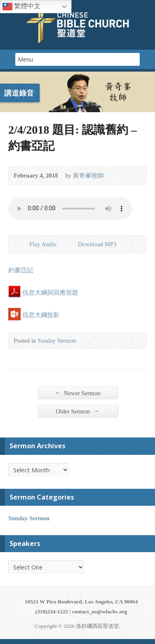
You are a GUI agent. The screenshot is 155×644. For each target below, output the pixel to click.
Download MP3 (97, 244)
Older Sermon (77, 411)
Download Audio (71, 244)
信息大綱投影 (34, 315)
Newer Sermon (77, 393)
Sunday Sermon (57, 341)
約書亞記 (21, 270)
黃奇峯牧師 (88, 175)
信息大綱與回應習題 (43, 293)
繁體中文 (21, 7)
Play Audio (23, 244)
